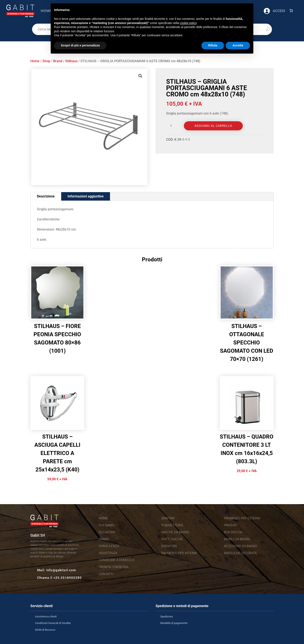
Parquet (231, 525)
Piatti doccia (172, 539)
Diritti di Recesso (45, 630)
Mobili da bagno (237, 539)
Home (46, 11)
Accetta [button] (238, 45)
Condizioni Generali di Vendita (53, 623)
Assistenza (108, 553)
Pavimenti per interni (179, 553)
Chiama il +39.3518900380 (59, 578)
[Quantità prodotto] (172, 126)
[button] (140, 76)
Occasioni (107, 532)
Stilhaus (71, 61)
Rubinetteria (172, 525)
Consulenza (109, 546)
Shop (46, 61)
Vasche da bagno (175, 532)
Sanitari (168, 518)
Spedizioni (166, 616)
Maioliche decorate (241, 553)
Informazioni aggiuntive (86, 196)
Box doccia (233, 532)
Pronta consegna (114, 567)
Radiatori (169, 546)
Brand (58, 61)
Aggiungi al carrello (213, 126)
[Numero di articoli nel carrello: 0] (291, 11)
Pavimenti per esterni (242, 518)
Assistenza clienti (46, 616)
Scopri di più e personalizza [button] (80, 45)
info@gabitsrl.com (61, 570)
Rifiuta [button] (213, 45)
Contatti (106, 574)
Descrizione (46, 196)
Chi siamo (107, 525)
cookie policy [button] (188, 23)
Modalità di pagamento (174, 623)
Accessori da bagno (240, 546)
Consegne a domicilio (117, 560)
